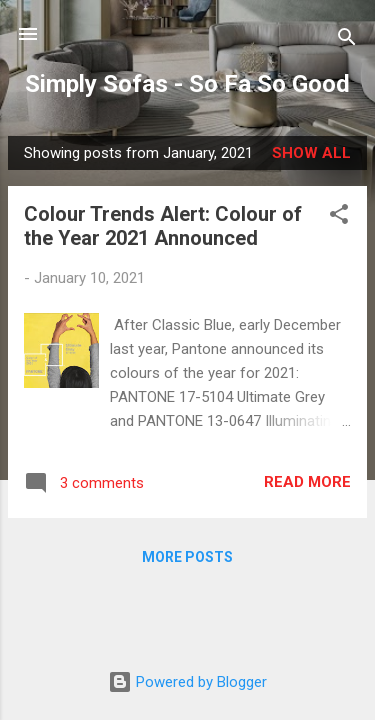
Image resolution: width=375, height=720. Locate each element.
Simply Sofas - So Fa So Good (187, 84)
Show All (311, 153)
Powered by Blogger (187, 682)
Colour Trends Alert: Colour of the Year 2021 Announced (163, 226)
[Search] (347, 40)
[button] (339, 217)
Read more (307, 482)
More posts (187, 557)
